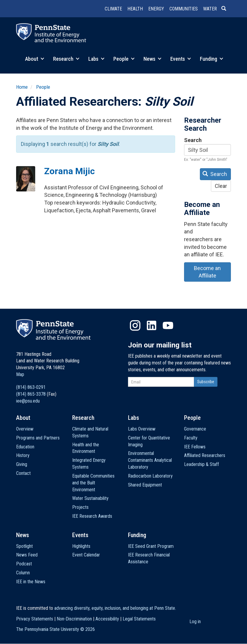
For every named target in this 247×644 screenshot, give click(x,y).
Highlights (81, 546)
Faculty (191, 438)
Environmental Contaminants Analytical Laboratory (150, 460)
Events (181, 59)
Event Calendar (86, 555)
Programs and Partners (38, 438)
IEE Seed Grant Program (151, 546)
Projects (80, 507)
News (152, 59)
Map (20, 374)
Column (23, 573)
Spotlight (24, 546)
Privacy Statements (35, 619)
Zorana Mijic (70, 171)
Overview (25, 429)
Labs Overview (142, 429)
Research (66, 59)
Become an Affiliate (207, 272)
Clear (221, 186)
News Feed (27, 555)
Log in (195, 622)
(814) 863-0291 (31, 387)
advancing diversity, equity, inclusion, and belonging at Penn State (115, 608)
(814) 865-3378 (31, 394)
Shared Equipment (145, 485)
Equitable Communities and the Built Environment (93, 483)
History (23, 455)
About (35, 59)
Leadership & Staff (202, 464)
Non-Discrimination (74, 619)
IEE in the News (31, 582)
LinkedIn (152, 325)
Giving (22, 464)
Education (25, 447)
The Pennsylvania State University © (55, 629)
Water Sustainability (90, 498)
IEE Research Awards (92, 516)
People (124, 59)
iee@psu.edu (28, 401)
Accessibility (107, 619)
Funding (212, 59)
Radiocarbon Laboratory (150, 476)
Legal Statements (139, 619)
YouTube (168, 325)
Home (22, 87)
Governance (195, 429)
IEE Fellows (195, 447)
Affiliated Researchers (205, 455)
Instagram (135, 325)
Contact (23, 473)
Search (193, 140)
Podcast (24, 564)
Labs (96, 59)
